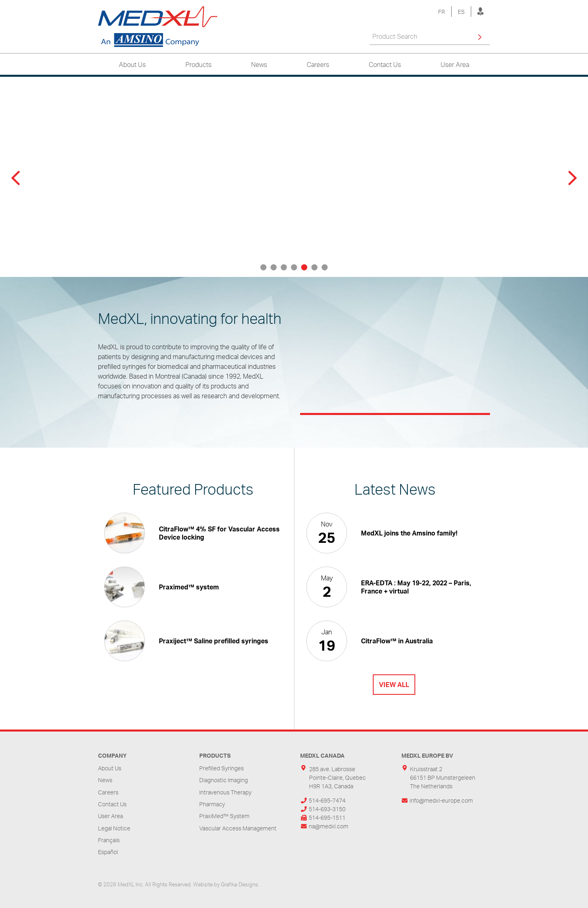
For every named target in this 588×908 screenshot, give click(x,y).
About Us (132, 65)
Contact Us (385, 65)
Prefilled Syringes (222, 768)
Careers (318, 65)
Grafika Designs (239, 884)
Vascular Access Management (238, 828)
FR (442, 12)
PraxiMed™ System (224, 816)
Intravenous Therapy (225, 792)
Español (108, 852)
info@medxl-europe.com (441, 800)
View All (394, 685)
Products (198, 65)
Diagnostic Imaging (224, 780)
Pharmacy (212, 804)
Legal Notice (114, 828)
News (259, 65)
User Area (455, 65)
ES (461, 12)
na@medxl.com (329, 826)
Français (109, 840)
